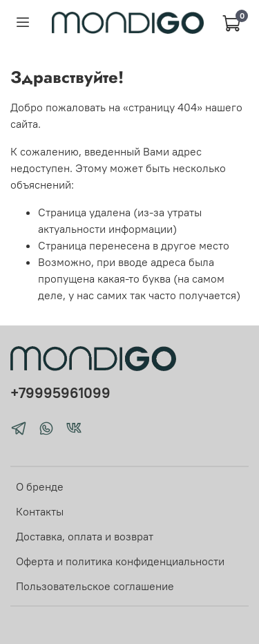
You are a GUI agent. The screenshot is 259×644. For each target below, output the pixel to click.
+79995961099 (60, 393)
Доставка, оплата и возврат (85, 536)
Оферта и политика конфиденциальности (120, 561)
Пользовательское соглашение (95, 586)
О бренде (40, 486)
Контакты (40, 511)
